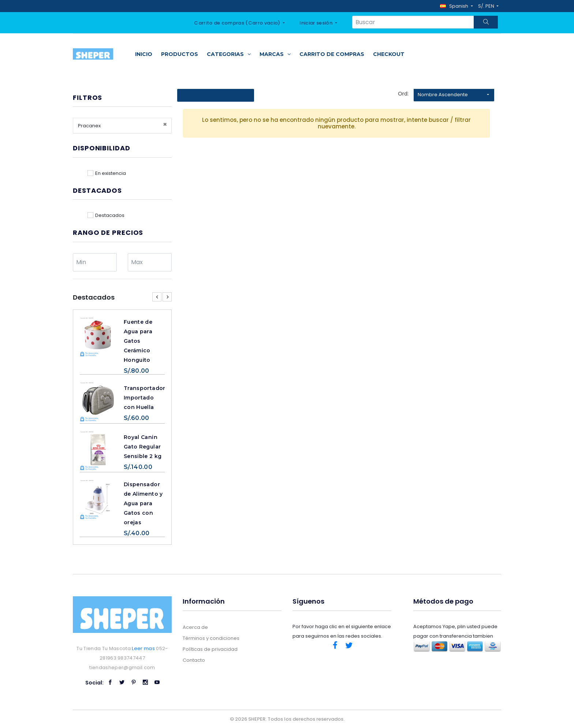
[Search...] (413, 22)
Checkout (389, 54)
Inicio (144, 54)
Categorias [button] (229, 54)
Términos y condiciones (211, 638)
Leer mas (143, 648)
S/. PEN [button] (487, 6)
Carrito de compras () (238, 23)
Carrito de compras (332, 54)
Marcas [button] (275, 54)
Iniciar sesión (316, 23)
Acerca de (195, 627)
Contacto (194, 660)
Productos (180, 54)
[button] (456, 6)
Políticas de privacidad (210, 649)
